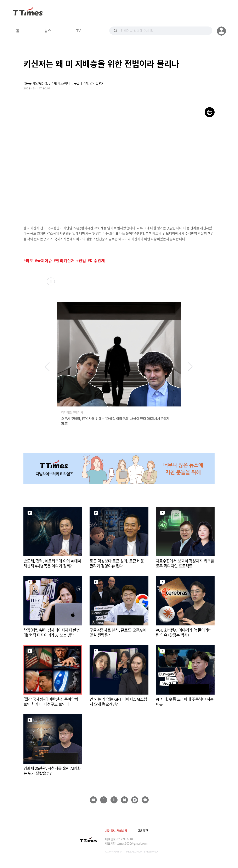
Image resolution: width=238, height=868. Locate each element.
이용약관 (143, 831)
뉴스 (48, 30)
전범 (82, 261)
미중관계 (97, 261)
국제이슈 (45, 261)
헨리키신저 (65, 261)
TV (78, 30)
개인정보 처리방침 (116, 831)
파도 (29, 261)
